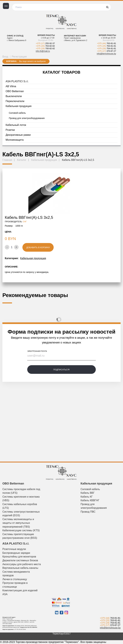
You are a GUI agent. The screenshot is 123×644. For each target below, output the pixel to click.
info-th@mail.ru (43, 51)
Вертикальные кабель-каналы (20, 568)
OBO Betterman (15, 91)
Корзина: (12, 61)
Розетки (10, 130)
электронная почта (37, 351)
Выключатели (14, 96)
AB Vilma (11, 86)
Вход (5, 57)
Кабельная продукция (18, 106)
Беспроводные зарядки (16, 553)
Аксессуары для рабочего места (22, 564)
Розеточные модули (14, 549)
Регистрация (19, 57)
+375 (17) (45, 43)
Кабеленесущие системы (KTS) (21, 530)
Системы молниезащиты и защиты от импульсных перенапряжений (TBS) (18, 523)
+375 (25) (107, 46)
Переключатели (15, 101)
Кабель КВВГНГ (90, 500)
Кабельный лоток (16, 125)
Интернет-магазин (75, 36)
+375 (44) (45, 46)
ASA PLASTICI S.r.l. (17, 81)
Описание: (11, 267)
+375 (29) (45, 48)
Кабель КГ (87, 497)
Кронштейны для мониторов (19, 557)
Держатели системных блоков (20, 560)
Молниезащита (15, 140)
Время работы (46, 35)
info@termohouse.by (106, 54)
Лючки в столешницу (15, 579)
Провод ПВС (88, 512)
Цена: (8, 232)
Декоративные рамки (18, 135)
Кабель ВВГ (88, 493)
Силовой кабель (17, 113)
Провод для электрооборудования (27, 118)
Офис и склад (15, 36)
